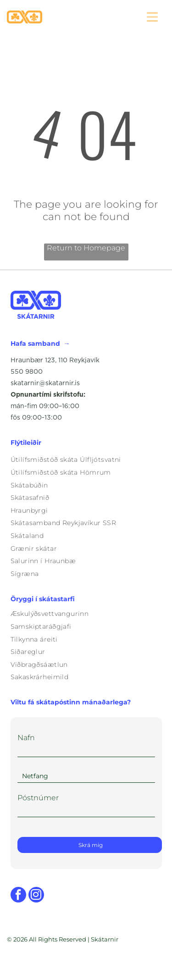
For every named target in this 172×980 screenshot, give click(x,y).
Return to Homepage (86, 248)
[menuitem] (86, 460)
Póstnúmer (38, 798)
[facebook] (18, 896)
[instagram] (36, 896)
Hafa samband (35, 343)
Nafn (26, 738)
